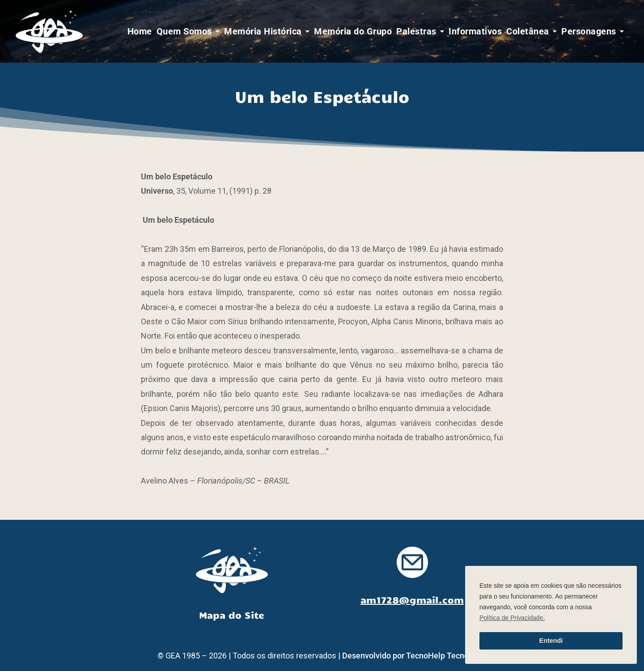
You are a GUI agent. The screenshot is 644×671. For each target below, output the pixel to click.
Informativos (475, 31)
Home (140, 31)
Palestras (416, 31)
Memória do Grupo (353, 31)
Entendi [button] (551, 641)
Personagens (589, 31)
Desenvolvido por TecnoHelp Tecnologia (414, 656)
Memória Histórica (263, 31)
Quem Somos (184, 31)
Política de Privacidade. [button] (512, 618)
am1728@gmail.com (412, 599)
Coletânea (528, 31)
